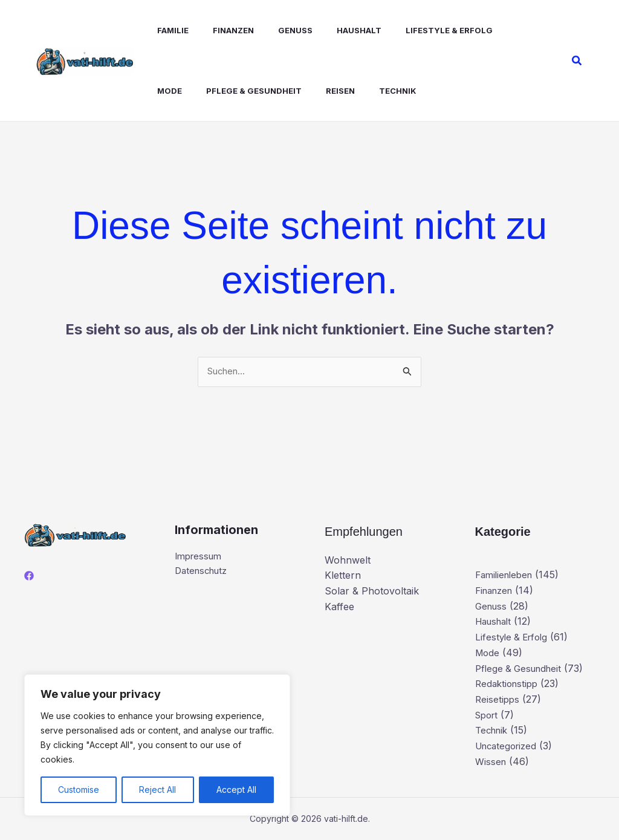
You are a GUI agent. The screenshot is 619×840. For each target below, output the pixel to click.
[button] (577, 61)
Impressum (200, 558)
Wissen (491, 761)
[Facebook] (29, 577)
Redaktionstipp (509, 684)
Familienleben (507, 576)
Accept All (236, 790)
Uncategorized (509, 746)
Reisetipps (498, 700)
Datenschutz (204, 574)
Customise (79, 790)
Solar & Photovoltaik (372, 592)
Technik (327, 91)
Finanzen (216, 30)
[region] (157, 745)
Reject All (157, 790)
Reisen (274, 91)
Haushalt (332, 30)
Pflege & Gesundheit (193, 91)
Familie (161, 30)
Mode (493, 30)
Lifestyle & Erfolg (418, 30)
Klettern (343, 576)
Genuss (274, 30)
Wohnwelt (348, 561)
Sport (488, 715)
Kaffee (339, 607)
